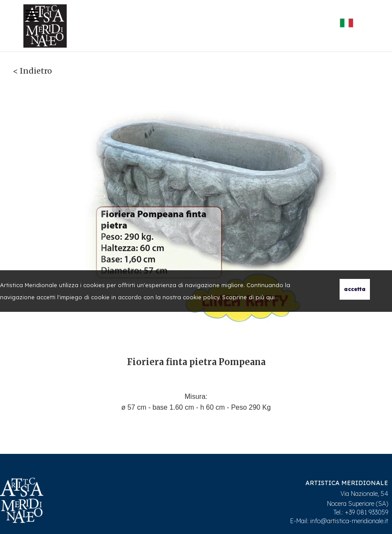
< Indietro (32, 71)
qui (270, 297)
